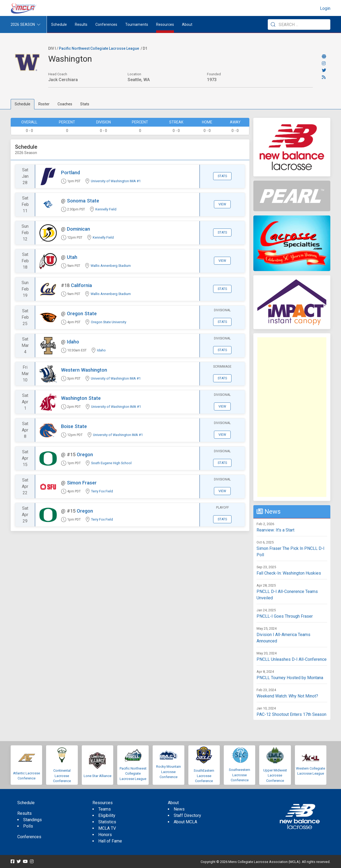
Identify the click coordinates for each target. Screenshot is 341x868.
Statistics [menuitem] (107, 822)
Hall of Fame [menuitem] (110, 841)
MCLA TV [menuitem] (107, 828)
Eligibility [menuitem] (107, 815)
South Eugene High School (111, 463)
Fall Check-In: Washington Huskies (289, 573)
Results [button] (81, 24)
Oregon (85, 454)
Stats (85, 104)
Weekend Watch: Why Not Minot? (287, 696)
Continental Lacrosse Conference (62, 776)
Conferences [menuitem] (29, 837)
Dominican (78, 229)
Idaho (73, 342)
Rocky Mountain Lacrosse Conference (169, 772)
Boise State (74, 426)
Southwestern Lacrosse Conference (239, 775)
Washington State (81, 398)
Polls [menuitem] (28, 826)
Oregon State (82, 313)
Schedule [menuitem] (59, 24)
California (81, 285)
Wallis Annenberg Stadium (111, 266)
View (222, 204)
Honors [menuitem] (105, 835)
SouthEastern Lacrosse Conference (204, 776)
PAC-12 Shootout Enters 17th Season (291, 714)
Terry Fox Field (102, 491)
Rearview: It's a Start (275, 530)
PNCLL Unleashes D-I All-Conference (292, 659)
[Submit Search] (273, 24)
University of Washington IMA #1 (116, 181)
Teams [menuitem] (105, 809)
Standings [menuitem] (33, 820)
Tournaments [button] (137, 24)
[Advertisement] (292, 417)
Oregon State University (109, 322)
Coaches (65, 104)
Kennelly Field (106, 209)
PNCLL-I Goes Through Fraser (285, 616)
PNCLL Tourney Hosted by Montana (290, 678)
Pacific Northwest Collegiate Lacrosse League (99, 48)
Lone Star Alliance (98, 776)
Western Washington (84, 370)
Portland (70, 173)
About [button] (187, 24)
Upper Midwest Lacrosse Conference (275, 775)
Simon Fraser (82, 483)
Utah (72, 257)
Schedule (23, 104)
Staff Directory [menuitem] (187, 815)
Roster (44, 104)
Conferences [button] (106, 24)
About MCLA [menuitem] (185, 822)
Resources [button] (165, 24)
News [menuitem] (179, 809)
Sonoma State (83, 201)
